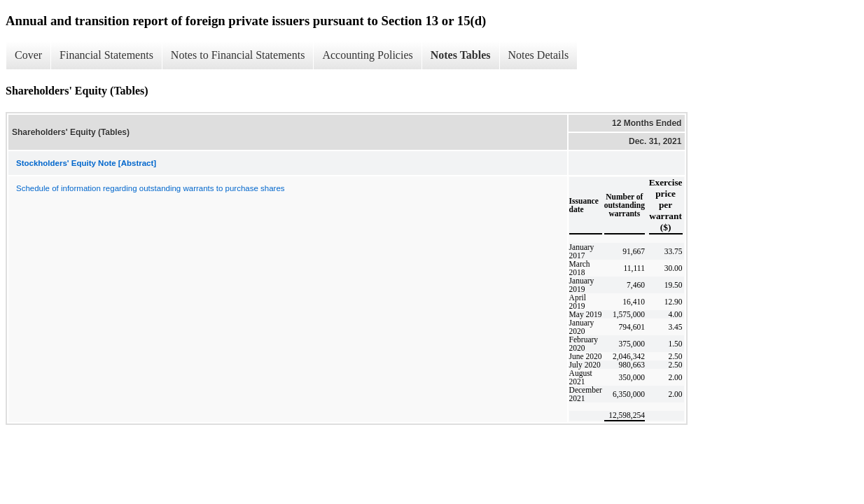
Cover (28, 55)
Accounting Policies (367, 55)
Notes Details (539, 55)
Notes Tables (461, 55)
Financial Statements (106, 55)
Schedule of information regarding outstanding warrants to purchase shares (151, 188)
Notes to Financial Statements (238, 55)
